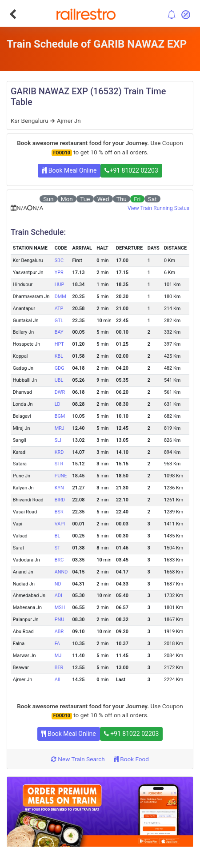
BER (59, 668)
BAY (59, 332)
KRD (59, 452)
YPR (59, 273)
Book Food (131, 759)
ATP (59, 309)
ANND (61, 572)
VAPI (60, 524)
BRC (59, 560)
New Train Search (78, 759)
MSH (60, 608)
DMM (60, 297)
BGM (60, 416)
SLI (58, 440)
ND (58, 584)
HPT (59, 344)
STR (59, 464)
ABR (59, 632)
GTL (59, 321)
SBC (59, 260)
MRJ (60, 428)
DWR (60, 392)
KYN (59, 488)
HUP (60, 285)
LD (58, 404)
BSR (59, 512)
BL (58, 536)
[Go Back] (13, 14)
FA (57, 644)
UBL (59, 380)
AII (58, 680)
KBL (59, 356)
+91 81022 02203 (131, 170)
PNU (60, 620)
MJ (58, 656)
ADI (58, 595)
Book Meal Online (69, 170)
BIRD (60, 500)
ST (58, 548)
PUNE (61, 476)
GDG (60, 368)
